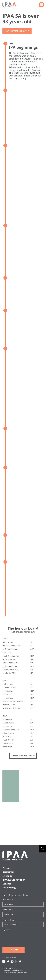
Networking (9, 888)
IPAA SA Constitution (14, 880)
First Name (8, 900)
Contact (7, 884)
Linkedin (16, 961)
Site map (7, 876)
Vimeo (20, 961)
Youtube (12, 961)
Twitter (8, 961)
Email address (9, 920)
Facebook (4, 961)
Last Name (8, 910)
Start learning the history (17, 31)
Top (42, 850)
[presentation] (21, 937)
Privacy (6, 868)
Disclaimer (8, 872)
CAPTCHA (6, 930)
